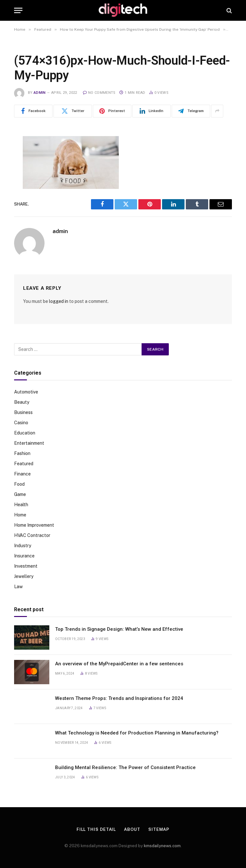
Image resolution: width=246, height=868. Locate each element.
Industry (23, 546)
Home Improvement (34, 525)
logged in (59, 301)
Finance (22, 474)
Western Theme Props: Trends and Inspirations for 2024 (119, 698)
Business (23, 412)
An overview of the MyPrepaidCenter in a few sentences (119, 664)
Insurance (24, 556)
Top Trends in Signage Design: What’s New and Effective (119, 629)
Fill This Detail (96, 829)
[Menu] (18, 10)
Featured (24, 464)
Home (20, 515)
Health (21, 505)
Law (18, 587)
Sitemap (159, 829)
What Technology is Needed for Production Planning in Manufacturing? (137, 733)
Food (19, 484)
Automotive (26, 392)
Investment (26, 566)
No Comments (99, 93)
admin (40, 93)
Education (25, 433)
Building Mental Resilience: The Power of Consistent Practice (125, 767)
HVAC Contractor (32, 535)
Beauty (22, 402)
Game (20, 494)
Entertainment (29, 443)
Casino (21, 423)
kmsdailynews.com (162, 846)
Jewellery (24, 576)
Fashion (22, 453)
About (132, 829)
